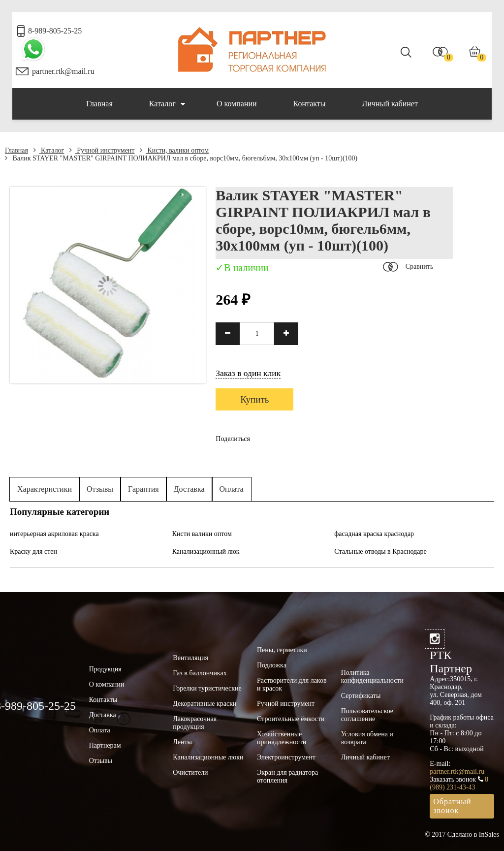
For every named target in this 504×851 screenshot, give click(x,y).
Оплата (232, 489)
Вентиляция (190, 658)
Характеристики (45, 489)
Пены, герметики (282, 650)
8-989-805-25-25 (55, 31)
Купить (254, 399)
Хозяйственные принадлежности (282, 738)
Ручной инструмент (102, 150)
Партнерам (105, 745)
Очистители (190, 772)
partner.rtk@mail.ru (63, 71)
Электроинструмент (286, 757)
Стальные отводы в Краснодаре (380, 552)
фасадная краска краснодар (374, 534)
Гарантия (143, 489)
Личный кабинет (390, 104)
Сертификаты (361, 696)
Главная (99, 104)
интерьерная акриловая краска (54, 534)
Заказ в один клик (248, 373)
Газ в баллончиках (200, 673)
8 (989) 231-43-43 (459, 783)
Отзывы (100, 489)
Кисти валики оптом (202, 534)
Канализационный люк (206, 552)
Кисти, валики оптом (174, 150)
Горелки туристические (207, 688)
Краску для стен (33, 552)
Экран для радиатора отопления (287, 776)
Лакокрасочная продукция (195, 723)
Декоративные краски (205, 704)
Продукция (105, 669)
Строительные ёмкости (291, 719)
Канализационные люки (208, 757)
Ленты (182, 742)
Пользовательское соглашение (367, 715)
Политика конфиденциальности (372, 677)
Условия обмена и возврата (367, 738)
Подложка (272, 665)
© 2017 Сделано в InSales (462, 835)
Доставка (189, 489)
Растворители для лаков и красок (292, 684)
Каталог (167, 104)
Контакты (310, 104)
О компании (237, 104)
